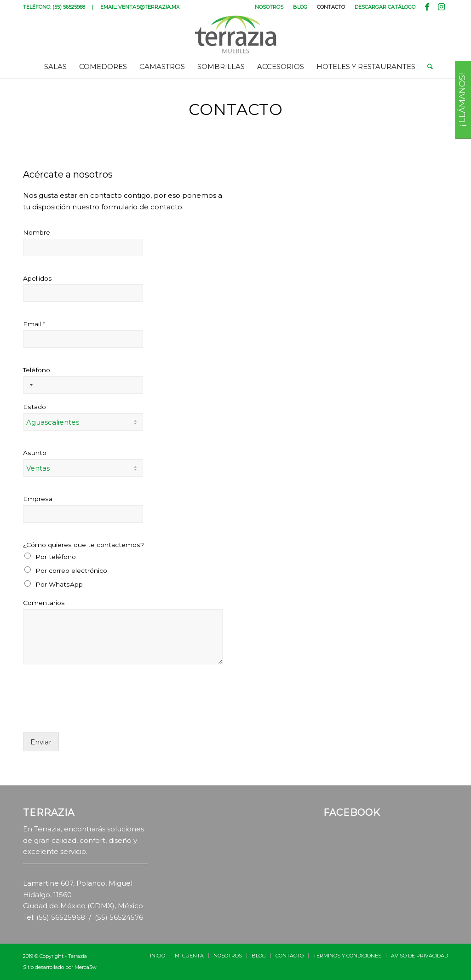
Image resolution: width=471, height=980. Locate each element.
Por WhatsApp (59, 584)
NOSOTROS (269, 7)
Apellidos (37, 278)
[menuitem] (269, 7)
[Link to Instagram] (441, 7)
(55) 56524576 (119, 917)
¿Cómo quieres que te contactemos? (83, 545)
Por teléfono (56, 557)
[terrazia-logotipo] (236, 35)
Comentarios (44, 603)
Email (34, 324)
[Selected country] (29, 385)
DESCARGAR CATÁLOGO (385, 7)
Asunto (35, 453)
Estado (34, 407)
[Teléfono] (83, 385)
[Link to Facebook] (427, 7)
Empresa (38, 499)
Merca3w (86, 967)
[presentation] (93, 717)
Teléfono (37, 370)
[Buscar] (427, 67)
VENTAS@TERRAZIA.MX (149, 7)
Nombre (37, 232)
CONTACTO (331, 7)
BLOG (300, 7)
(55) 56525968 (69, 7)
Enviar (41, 742)
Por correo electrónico (71, 571)
